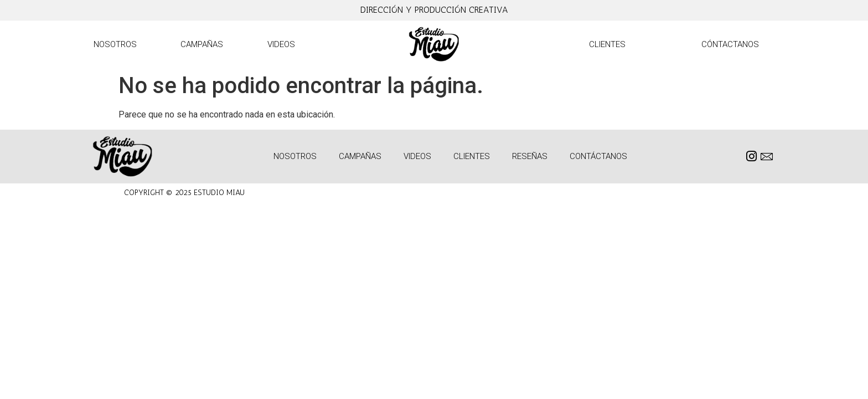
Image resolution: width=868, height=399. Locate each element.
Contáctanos (598, 156)
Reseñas (530, 156)
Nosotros (115, 44)
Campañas (202, 44)
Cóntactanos (730, 44)
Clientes (607, 44)
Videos (281, 44)
